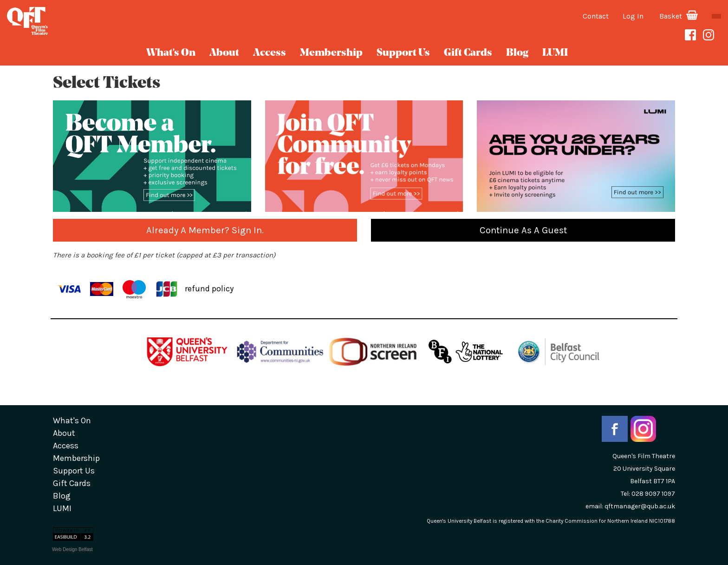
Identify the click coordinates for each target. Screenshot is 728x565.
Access (270, 53)
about (224, 53)
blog (517, 53)
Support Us (403, 53)
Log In (633, 16)
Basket (679, 16)
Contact (596, 16)
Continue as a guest (523, 230)
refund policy (209, 288)
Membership (331, 53)
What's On (171, 53)
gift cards (468, 53)
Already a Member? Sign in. (205, 230)
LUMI (555, 53)
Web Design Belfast (72, 549)
